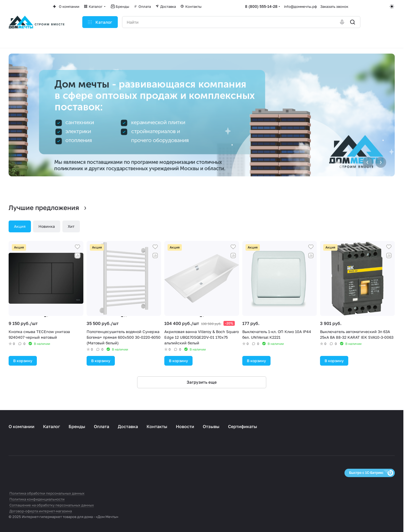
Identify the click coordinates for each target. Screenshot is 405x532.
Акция (20, 226)
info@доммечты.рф (301, 6)
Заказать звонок (334, 6)
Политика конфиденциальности (37, 499)
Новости (185, 426)
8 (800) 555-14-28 (261, 6)
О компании (22, 426)
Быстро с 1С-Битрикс (366, 473)
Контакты (157, 426)
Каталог (51, 426)
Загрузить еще (202, 382)
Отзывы (211, 426)
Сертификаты (243, 426)
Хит (71, 226)
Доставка (128, 426)
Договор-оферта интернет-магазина (41, 511)
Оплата (102, 426)
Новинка (47, 226)
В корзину (23, 361)
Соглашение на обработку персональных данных (52, 505)
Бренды (77, 426)
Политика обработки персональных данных (47, 493)
